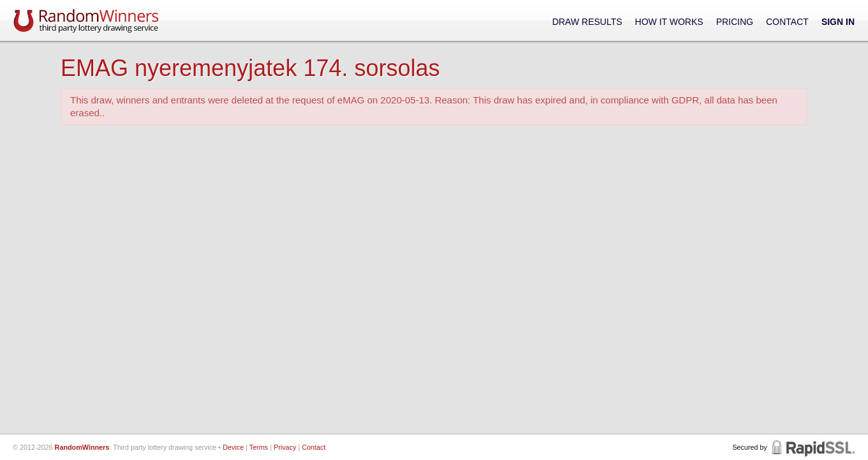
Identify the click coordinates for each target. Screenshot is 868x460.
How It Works (669, 22)
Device (233, 447)
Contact (787, 22)
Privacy (285, 447)
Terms (259, 447)
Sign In (838, 22)
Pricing (735, 22)
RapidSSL (812, 447)
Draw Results (587, 22)
